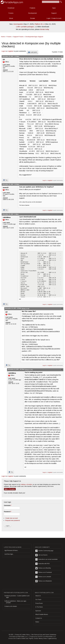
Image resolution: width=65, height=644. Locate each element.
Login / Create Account (54, 18)
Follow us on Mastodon (44, 581)
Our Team (38, 600)
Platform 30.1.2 (40, 24)
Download (11, 8)
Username (8, 505)
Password (8, 512)
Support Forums (18, 37)
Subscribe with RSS (43, 564)
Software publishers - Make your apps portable (15, 602)
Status (37, 622)
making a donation (26, 484)
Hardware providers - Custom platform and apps (17, 597)
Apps (54, 8)
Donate (32, 18)
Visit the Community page (44, 551)
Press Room (39, 603)
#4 (62, 308)
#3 (62, 214)
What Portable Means (42, 614)
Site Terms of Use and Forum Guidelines (44, 635)
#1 (62, 56)
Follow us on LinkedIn (43, 577)
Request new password (13, 520)
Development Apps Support (34, 37)
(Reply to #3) (25, 309)
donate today (45, 29)
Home (3, 37)
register (11, 51)
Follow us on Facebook (44, 572)
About (11, 18)
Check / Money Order (40, 638)
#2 (62, 184)
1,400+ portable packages (25, 27)
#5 (62, 369)
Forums (11, 13)
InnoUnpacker (18, 24)
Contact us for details (11, 606)
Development (32, 13)
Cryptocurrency (52, 638)
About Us (38, 596)
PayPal (31, 638)
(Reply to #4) (29, 370)
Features (32, 8)
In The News (39, 607)
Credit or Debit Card (22, 638)
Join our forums (41, 555)
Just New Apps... (9, 554)
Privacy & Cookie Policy (22, 635)
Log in (4, 51)
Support (54, 13)
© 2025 (11, 635)
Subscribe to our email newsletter (47, 559)
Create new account (11, 518)
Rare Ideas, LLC (23, 637)
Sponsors (38, 611)
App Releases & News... (11, 550)
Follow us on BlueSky (43, 568)
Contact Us (39, 618)
